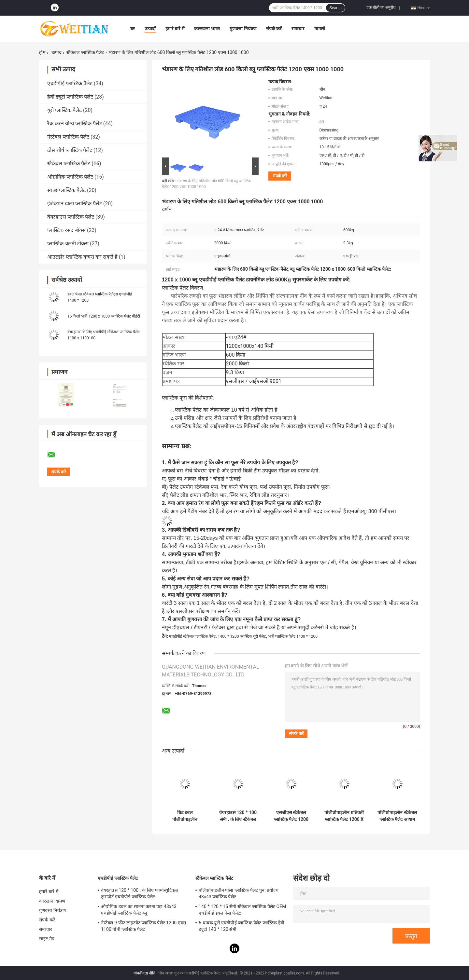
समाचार (298, 29)
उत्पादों (150, 29)
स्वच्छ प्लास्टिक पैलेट (66, 190)
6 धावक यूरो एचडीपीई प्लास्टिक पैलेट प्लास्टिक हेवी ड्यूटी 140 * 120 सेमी (242, 926)
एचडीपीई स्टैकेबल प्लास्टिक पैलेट (192, 636)
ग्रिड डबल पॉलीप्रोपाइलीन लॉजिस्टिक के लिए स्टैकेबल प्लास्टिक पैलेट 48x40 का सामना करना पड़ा (185, 816)
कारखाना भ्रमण (207, 29)
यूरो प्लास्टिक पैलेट (64, 110)
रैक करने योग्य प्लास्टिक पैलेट (75, 123)
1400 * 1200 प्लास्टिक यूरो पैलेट (242, 636)
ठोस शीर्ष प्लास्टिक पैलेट (70, 150)
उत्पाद (56, 52)
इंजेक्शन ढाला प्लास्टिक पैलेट (75, 204)
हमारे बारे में (175, 29)
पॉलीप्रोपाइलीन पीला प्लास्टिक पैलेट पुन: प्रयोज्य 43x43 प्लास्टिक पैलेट (239, 893)
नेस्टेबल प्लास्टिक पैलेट (68, 137)
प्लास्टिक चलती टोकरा (68, 244)
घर (133, 29)
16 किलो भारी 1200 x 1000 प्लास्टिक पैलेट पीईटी (104, 316)
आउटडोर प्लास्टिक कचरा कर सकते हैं (82, 257)
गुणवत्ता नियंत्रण (243, 29)
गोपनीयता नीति (144, 973)
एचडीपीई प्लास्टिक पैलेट (70, 83)
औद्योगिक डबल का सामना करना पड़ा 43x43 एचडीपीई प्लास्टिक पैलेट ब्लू (139, 910)
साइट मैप (47, 939)
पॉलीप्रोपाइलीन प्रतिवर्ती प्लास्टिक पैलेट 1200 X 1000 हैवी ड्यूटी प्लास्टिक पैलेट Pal (344, 816)
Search (335, 8)
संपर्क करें (274, 29)
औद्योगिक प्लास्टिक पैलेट (70, 177)
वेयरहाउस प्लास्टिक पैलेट (71, 217)
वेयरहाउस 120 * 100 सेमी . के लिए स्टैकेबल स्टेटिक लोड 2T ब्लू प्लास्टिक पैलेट (238, 816)
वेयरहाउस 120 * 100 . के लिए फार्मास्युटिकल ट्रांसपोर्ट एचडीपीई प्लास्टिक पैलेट (140, 893)
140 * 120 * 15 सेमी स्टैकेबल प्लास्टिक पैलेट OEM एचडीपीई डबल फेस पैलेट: (242, 910)
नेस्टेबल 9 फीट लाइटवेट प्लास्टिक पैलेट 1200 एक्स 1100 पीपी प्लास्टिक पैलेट (143, 926)
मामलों (320, 29)
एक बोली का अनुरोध (381, 7)
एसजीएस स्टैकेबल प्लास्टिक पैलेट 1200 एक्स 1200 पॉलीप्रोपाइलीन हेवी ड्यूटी (291, 816)
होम (42, 52)
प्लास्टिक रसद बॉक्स (66, 230)
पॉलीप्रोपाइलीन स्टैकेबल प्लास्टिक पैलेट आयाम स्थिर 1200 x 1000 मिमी (397, 816)
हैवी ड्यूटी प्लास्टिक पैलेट (70, 97)
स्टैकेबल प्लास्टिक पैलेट (85, 52)
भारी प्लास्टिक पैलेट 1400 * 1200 (293, 636)
